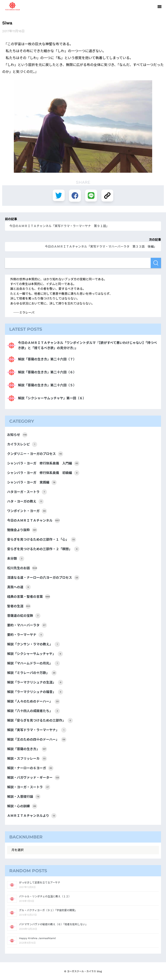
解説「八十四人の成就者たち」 (34, 711)
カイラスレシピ (22, 444)
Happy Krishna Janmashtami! (37, 938)
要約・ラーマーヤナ (25, 635)
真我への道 (19, 587)
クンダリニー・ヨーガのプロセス (35, 454)
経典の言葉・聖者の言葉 (29, 597)
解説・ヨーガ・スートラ (29, 787)
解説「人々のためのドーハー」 (34, 701)
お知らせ (17, 435)
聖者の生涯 (19, 606)
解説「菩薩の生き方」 (27, 749)
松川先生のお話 (22, 568)
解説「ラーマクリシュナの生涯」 (35, 682)
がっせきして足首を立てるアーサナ (40, 883)
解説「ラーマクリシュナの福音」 (35, 692)
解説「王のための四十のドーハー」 (37, 740)
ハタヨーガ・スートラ (27, 492)
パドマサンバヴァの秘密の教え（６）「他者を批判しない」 (53, 924)
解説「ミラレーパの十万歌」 (32, 673)
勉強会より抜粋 (22, 530)
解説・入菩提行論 (24, 797)
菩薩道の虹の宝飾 (24, 616)
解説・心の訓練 (22, 806)
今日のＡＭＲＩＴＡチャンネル (34, 521)
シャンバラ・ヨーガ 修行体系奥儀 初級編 (43, 473)
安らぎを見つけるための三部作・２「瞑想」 (43, 549)
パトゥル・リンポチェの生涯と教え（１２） (45, 896)
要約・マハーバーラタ (27, 625)
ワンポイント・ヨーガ (27, 511)
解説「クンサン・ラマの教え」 (34, 644)
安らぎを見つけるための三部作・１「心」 (42, 540)
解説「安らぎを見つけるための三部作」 (40, 720)
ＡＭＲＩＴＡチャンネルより (32, 816)
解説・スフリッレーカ (27, 759)
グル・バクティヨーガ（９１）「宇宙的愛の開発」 (48, 910)
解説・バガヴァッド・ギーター (34, 778)
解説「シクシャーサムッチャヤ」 (35, 654)
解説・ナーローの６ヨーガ (30, 768)
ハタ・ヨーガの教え (25, 501)
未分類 (16, 559)
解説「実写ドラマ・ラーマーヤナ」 (37, 730)
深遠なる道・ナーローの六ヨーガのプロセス (43, 578)
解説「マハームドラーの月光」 (34, 663)
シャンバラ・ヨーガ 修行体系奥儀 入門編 (43, 463)
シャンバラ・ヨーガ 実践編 (32, 482)
